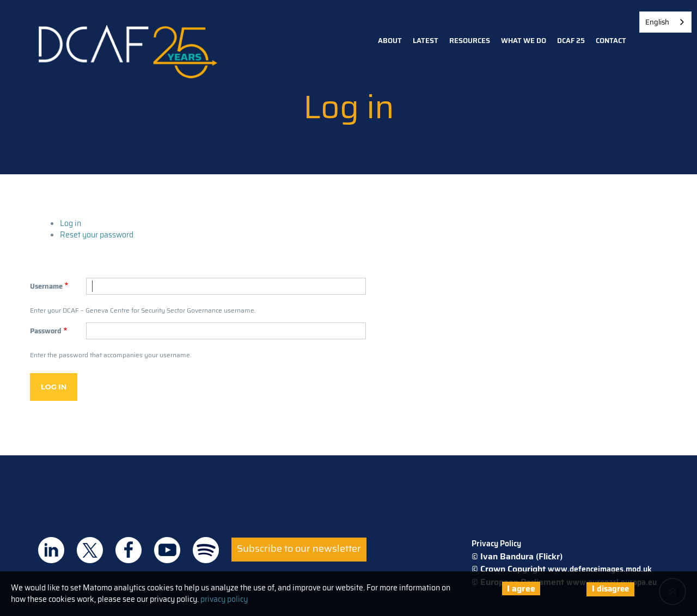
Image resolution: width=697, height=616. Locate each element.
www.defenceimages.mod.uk (600, 569)
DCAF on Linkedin (51, 550)
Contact (611, 41)
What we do (524, 41)
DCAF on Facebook (129, 550)
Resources (470, 41)
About (390, 41)
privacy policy (224, 599)
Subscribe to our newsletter (299, 548)
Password (46, 331)
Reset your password (97, 235)
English (657, 22)
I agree (521, 588)
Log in (71, 223)
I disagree (610, 589)
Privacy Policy (496, 544)
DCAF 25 (571, 41)
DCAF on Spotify (206, 550)
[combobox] (665, 22)
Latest (426, 41)
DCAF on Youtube (167, 550)
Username (46, 286)
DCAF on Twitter (90, 550)
